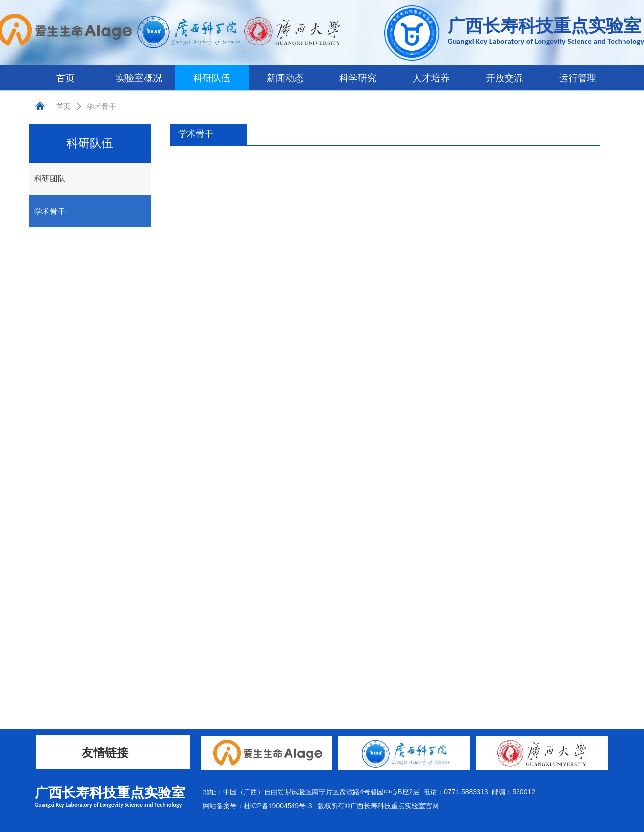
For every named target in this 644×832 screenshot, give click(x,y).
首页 (63, 107)
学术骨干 (102, 107)
